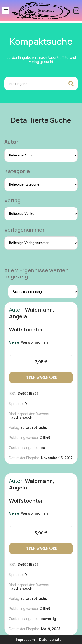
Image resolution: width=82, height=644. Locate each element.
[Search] (71, 84)
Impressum (25, 640)
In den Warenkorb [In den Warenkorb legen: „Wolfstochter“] (41, 377)
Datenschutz (50, 640)
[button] (6, 10)
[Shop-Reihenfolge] (43, 292)
